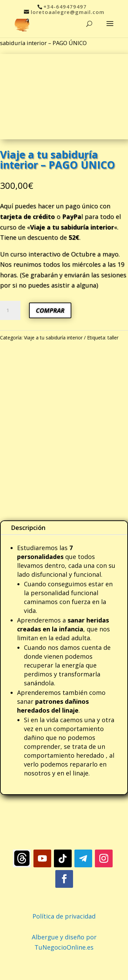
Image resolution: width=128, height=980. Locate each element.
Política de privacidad (64, 916)
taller (113, 338)
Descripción (28, 528)
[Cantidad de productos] (10, 310)
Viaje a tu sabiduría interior (53, 338)
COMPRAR (50, 310)
